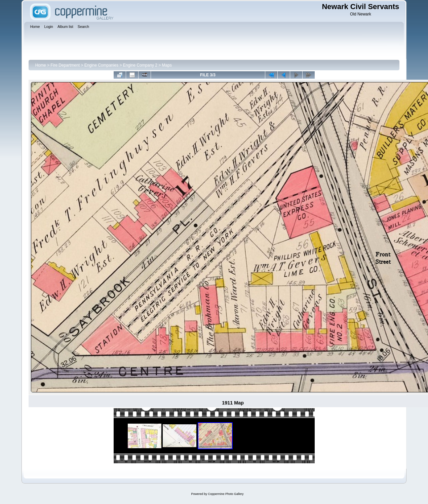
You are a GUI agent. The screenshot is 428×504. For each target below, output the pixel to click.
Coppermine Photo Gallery (226, 494)
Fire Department (65, 65)
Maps (167, 65)
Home (41, 65)
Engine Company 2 (140, 65)
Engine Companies (101, 65)
